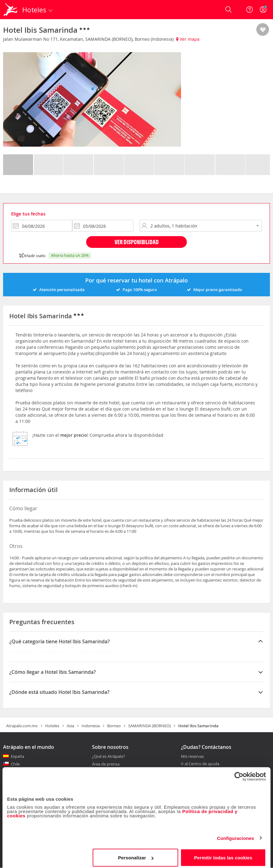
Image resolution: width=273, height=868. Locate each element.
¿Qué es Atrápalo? (109, 756)
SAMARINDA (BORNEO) (149, 726)
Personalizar (136, 854)
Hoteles (52, 726)
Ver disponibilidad (137, 242)
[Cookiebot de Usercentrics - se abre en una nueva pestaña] (239, 773)
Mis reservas (192, 757)
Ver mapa (188, 39)
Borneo (114, 726)
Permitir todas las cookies (223, 854)
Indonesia (91, 726)
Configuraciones (236, 835)
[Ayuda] (250, 10)
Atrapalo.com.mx (22, 726)
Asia (70, 726)
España (17, 756)
